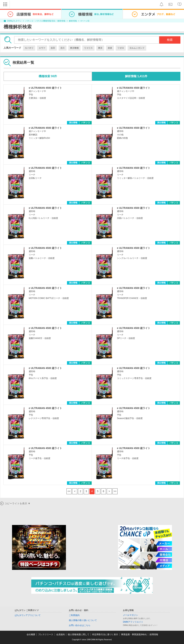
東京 (100, 48)
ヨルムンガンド (137, 48)
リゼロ (121, 48)
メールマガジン (130, 615)
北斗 (63, 48)
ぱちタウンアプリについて (28, 615)
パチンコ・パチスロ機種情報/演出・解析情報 (45, 21)
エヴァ (42, 48)
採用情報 (154, 634)
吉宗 (53, 48)
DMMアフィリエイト (133, 622)
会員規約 (61, 634)
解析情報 (73, 21)
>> (115, 491)
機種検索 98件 (48, 76)
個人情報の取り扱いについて (83, 620)
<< (69, 491)
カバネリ (29, 48)
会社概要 (31, 634)
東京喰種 (74, 48)
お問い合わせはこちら (80, 625)
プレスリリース (46, 634)
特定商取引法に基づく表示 (105, 634)
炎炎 (110, 48)
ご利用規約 (74, 615)
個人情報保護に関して (79, 634)
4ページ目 (85, 21)
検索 (170, 40)
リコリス (88, 48)
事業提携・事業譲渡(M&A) (134, 634)
